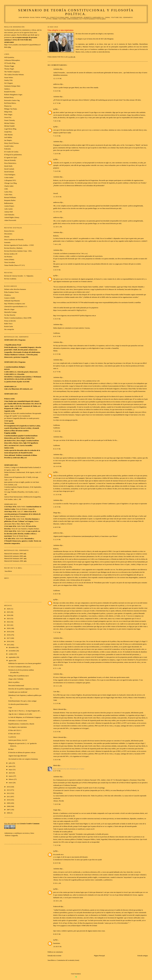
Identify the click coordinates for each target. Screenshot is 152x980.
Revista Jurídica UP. (11, 254)
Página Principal (99, 956)
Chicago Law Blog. (11, 183)
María (55, 765)
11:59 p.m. (58, 197)
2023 (9, 619)
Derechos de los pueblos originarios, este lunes (24, 689)
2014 (9, 787)
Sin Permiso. (8, 257)
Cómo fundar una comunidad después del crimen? (22, 401)
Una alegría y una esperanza (18, 727)
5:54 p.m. (57, 91)
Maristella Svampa (10, 312)
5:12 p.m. (57, 539)
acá (31, 389)
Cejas (10, 707)
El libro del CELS (14, 734)
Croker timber (9, 177)
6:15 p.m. (57, 354)
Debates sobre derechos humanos (15, 289)
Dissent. (7, 237)
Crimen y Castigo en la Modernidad (16, 467)
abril (10, 773)
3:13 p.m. (57, 703)
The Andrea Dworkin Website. (14, 75)
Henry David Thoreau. (12, 143)
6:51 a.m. (57, 668)
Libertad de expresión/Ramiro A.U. (16, 306)
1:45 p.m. (57, 507)
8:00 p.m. (57, 934)
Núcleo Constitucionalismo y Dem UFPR (18, 318)
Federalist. (8, 149)
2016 (9, 641)
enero (11, 783)
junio (11, 766)
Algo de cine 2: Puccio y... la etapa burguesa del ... (25, 711)
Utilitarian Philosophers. (12, 60)
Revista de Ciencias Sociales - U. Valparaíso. (19, 276)
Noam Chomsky (10, 120)
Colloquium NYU (10, 180)
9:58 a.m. (57, 883)
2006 (9, 813)
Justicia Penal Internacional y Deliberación (18, 497)
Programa (22, 340)
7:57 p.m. (57, 632)
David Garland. (9, 169)
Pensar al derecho (10, 321)
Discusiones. (8, 234)
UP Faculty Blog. (10, 63)
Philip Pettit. (8, 112)
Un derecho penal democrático (18, 704)
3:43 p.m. (57, 270)
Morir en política (14, 682)
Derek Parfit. (8, 166)
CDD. (6, 189)
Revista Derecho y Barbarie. (14, 248)
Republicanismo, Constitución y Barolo (21, 724)
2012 (9, 793)
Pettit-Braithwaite (11, 347)
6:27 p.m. (57, 372)
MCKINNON (9, 379)
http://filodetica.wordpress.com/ (15, 304)
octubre (11, 654)
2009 (9, 803)
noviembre (12, 651)
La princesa (12, 737)
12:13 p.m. (58, 78)
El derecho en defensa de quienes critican (22, 752)
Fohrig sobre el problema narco (19, 676)
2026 (9, 609)
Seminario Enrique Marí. (12, 86)
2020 (9, 628)
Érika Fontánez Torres (11, 292)
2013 (9, 790)
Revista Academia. (10, 279)
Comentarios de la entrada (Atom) (68, 960)
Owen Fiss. (8, 117)
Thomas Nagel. (9, 69)
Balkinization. (9, 203)
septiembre (12, 657)
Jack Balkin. (8, 137)
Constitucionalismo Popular (13, 487)
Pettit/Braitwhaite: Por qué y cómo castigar (22, 701)
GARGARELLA (10, 372)
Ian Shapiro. (8, 140)
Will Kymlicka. (9, 57)
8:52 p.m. (57, 449)
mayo (11, 770)
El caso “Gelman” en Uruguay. (23, 521)
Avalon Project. (9, 206)
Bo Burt (11, 749)
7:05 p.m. (57, 121)
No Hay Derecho (10, 315)
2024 (9, 615)
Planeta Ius (8, 106)
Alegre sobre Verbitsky (16, 679)
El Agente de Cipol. (11, 157)
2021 (9, 625)
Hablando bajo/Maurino (12, 301)
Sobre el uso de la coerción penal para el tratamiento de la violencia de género (22, 514)
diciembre (12, 647)
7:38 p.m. (57, 431)
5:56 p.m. (57, 319)
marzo (11, 776)
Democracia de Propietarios (13, 477)
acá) (16, 485)
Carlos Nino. (8, 192)
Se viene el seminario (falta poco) (19, 667)
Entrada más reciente (54, 956)
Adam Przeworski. (10, 220)
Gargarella (8, 352)
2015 (9, 645)
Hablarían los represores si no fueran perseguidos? (25, 663)
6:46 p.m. (57, 594)
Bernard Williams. (10, 197)
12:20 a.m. (58, 227)
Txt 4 (28, 524)
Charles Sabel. (9, 186)
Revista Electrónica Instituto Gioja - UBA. (18, 251)
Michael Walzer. (10, 123)
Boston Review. (9, 231)
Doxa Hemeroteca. (10, 163)
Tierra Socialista (10, 262)
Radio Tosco (8, 324)
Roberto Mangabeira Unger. (13, 95)
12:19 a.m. (58, 212)
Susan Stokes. (9, 77)
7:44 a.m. (57, 244)
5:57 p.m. (57, 771)
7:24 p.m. (57, 171)
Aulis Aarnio (8, 209)
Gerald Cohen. (9, 146)
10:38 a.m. (58, 901)
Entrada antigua (143, 956)
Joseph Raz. (8, 132)
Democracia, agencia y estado (23, 541)
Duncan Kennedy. (10, 160)
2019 (9, 632)
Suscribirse (8, 571)
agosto (11, 660)
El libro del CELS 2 (15, 730)
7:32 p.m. (57, 845)
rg (54, 109)
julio (10, 763)
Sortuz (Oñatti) (9, 259)
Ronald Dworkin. (10, 92)
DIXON (7, 369)
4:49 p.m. (57, 527)
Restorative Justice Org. (12, 100)
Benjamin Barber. (10, 200)
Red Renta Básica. (10, 103)
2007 (9, 810)
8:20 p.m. (57, 863)
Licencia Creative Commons (30, 824)
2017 (9, 638)
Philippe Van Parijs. (11, 109)
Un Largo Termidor (11, 492)
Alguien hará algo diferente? (18, 756)
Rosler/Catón (9, 326)
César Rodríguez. (10, 175)
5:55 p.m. (57, 732)
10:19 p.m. (58, 466)
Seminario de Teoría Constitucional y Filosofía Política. (76, 12)
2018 (9, 635)
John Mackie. (9, 135)
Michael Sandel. (10, 126)
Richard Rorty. (9, 97)
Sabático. (7, 89)
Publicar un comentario (55, 952)
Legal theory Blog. (10, 129)
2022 (9, 622)
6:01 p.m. (57, 336)
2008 (9, 806)
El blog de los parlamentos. (13, 155)
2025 (9, 612)
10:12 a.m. (58, 686)
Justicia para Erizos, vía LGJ (18, 740)
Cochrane (21, 355)
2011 (9, 797)
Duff (10, 350)
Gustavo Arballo (10, 298)
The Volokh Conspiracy (12, 72)
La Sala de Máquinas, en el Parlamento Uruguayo (24, 717)
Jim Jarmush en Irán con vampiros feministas (23, 759)
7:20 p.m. (57, 154)
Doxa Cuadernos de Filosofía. (14, 240)
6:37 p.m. (57, 103)
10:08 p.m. (58, 947)
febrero (11, 779)
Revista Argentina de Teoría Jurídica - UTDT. (19, 245)
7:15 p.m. (57, 136)
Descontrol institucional (16, 685)
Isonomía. (8, 242)
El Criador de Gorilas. (11, 152)
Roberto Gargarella (11, 835)
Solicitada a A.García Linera (18, 721)
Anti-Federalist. (9, 215)
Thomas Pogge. (9, 66)
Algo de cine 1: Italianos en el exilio (20, 714)
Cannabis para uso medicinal (18, 692)
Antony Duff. (9, 212)
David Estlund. (9, 172)
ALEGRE (26, 382)
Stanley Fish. (9, 80)
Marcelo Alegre (9, 309)
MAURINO (8, 377)
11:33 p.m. (58, 495)
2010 (9, 800)
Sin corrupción (9, 329)
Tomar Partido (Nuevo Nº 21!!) (15, 265)
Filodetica (8, 295)
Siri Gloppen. (9, 83)
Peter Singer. (8, 115)
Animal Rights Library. (12, 217)
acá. (25, 558)
